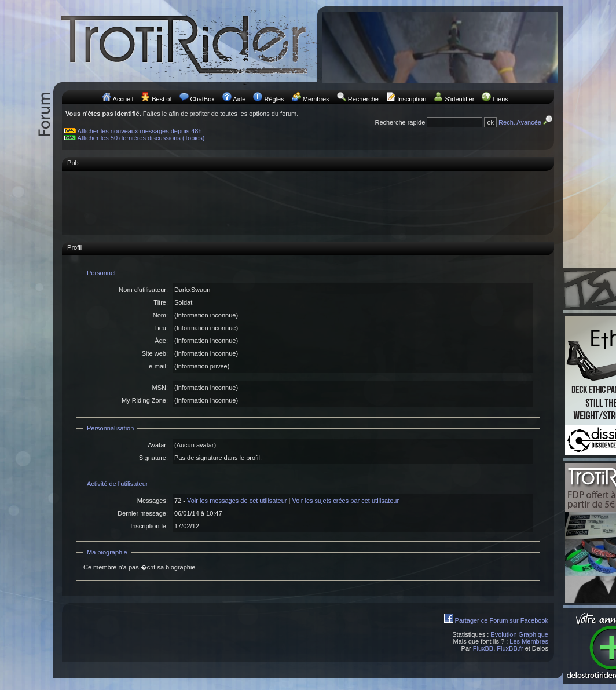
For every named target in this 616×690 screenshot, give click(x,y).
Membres (316, 99)
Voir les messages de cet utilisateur (237, 501)
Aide (239, 99)
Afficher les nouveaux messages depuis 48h (140, 131)
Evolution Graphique (519, 634)
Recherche (363, 99)
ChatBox (203, 99)
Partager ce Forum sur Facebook (502, 620)
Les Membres (529, 641)
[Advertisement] (308, 202)
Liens (501, 99)
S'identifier (459, 99)
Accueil (123, 99)
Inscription (412, 99)
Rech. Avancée (526, 122)
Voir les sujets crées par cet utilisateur (345, 501)
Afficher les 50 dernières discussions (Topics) (141, 138)
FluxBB (483, 648)
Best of (162, 99)
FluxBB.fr (510, 648)
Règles (274, 99)
